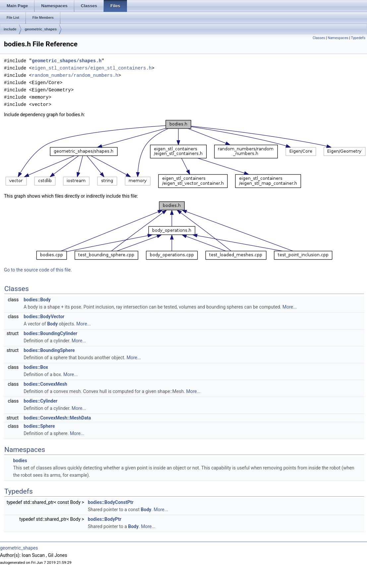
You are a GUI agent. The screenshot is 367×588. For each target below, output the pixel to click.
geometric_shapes (41, 29)
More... (290, 307)
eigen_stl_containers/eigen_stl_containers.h (92, 68)
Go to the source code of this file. (38, 270)
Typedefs (358, 38)
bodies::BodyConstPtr (111, 502)
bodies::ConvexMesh (45, 384)
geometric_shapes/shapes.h (67, 61)
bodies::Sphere (39, 426)
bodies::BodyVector (44, 317)
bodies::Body (37, 300)
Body (52, 324)
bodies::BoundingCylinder (50, 333)
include (10, 29)
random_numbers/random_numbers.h (75, 75)
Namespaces (338, 38)
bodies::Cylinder (40, 401)
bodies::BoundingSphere (49, 350)
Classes (319, 38)
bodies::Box (36, 367)
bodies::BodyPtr (105, 519)
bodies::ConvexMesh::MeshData (57, 418)
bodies (20, 461)
